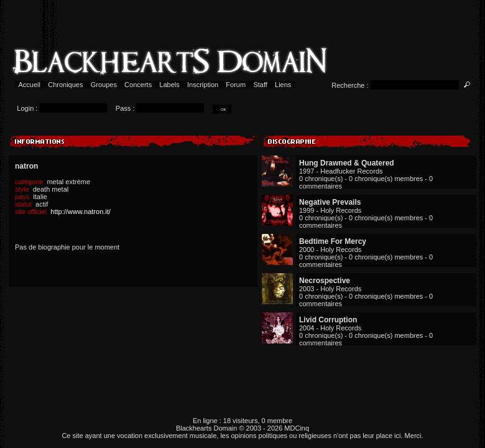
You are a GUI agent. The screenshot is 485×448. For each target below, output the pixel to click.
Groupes (104, 85)
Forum (236, 85)
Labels (169, 85)
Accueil (30, 85)
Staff (260, 85)
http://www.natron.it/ (81, 212)
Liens (283, 85)
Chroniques (65, 85)
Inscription (203, 85)
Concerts (138, 85)
